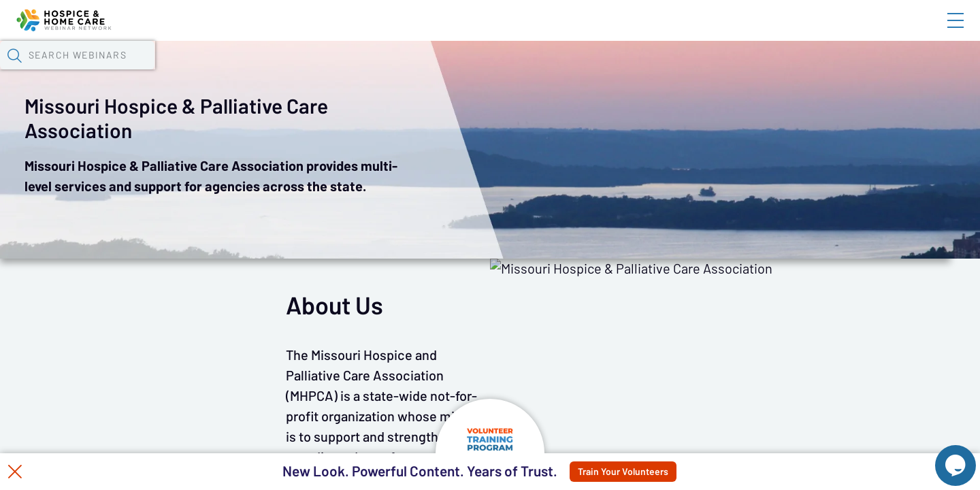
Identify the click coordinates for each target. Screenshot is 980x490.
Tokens (386, 71)
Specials (478, 71)
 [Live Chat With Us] (943, 456)
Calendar (317, 71)
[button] (713, 70)
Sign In (940, 32)
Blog (762, 32)
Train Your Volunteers (654, 472)
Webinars (242, 71)
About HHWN (846, 32)
